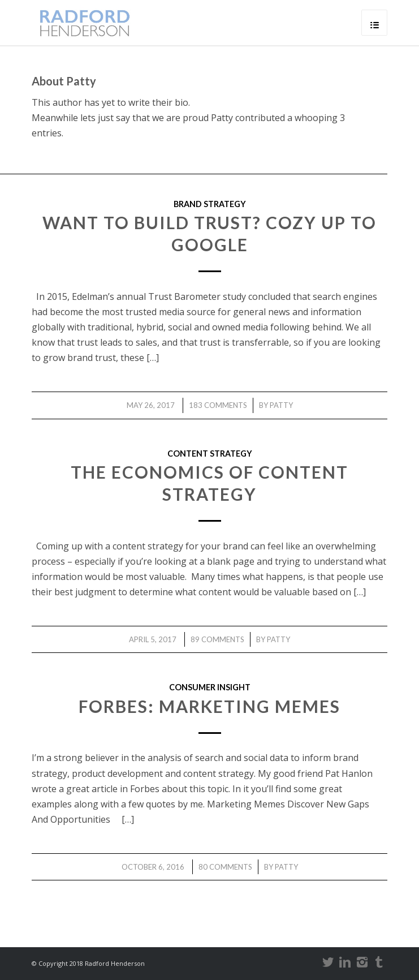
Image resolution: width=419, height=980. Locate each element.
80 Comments (225, 867)
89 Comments (217, 639)
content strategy (210, 454)
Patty (281, 405)
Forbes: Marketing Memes (209, 706)
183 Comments (218, 405)
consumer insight (210, 687)
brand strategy (210, 204)
